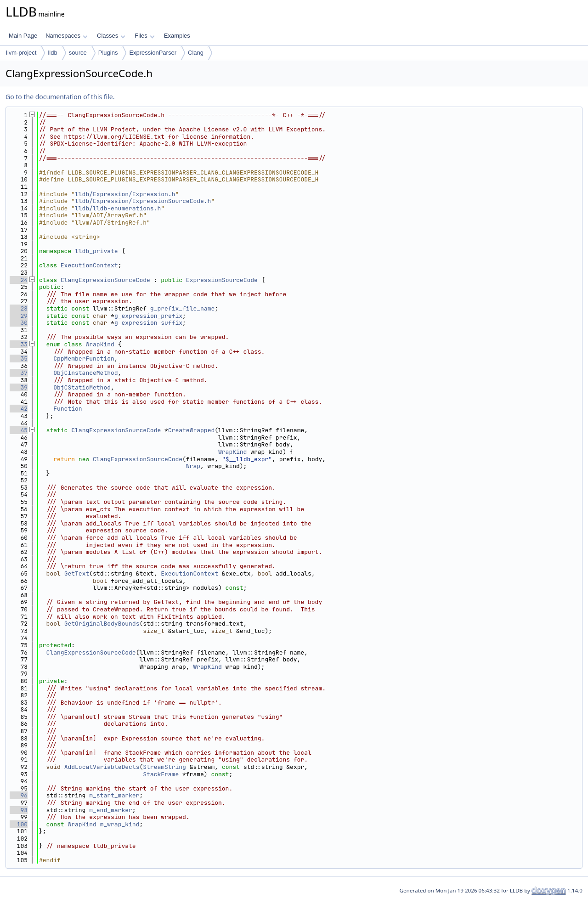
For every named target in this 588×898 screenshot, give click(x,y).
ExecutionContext (89, 265)
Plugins (108, 53)
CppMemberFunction (84, 359)
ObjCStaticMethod (82, 387)
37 (19, 373)
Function (68, 409)
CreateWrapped (191, 430)
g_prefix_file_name (182, 308)
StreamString (164, 767)
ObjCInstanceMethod (85, 373)
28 (19, 308)
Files (144, 36)
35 (19, 359)
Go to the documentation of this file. (60, 97)
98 (19, 810)
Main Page (23, 36)
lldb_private (96, 251)
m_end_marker (111, 810)
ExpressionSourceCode (222, 280)
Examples (177, 36)
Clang (196, 53)
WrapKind (100, 344)
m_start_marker (114, 795)
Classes (111, 36)
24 (19, 280)
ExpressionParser (153, 53)
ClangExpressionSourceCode (105, 280)
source (78, 53)
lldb (52, 53)
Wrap (193, 466)
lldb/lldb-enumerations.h (118, 208)
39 (19, 387)
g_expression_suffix (148, 323)
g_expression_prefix (148, 316)
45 (19, 430)
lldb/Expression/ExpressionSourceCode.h (143, 201)
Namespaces (66, 36)
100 (19, 824)
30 (19, 323)
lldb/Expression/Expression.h (125, 194)
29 (19, 316)
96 (19, 795)
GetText (77, 573)
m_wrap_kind (120, 824)
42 (19, 409)
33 (19, 344)
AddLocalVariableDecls (102, 767)
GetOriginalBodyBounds (102, 624)
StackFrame (161, 774)
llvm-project (21, 53)
